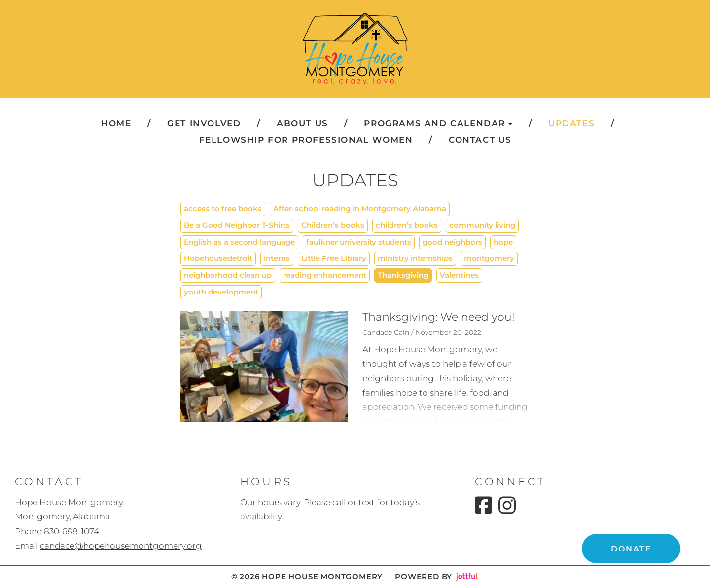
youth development (221, 292)
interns (277, 258)
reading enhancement (325, 275)
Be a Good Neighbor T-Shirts (237, 225)
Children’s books (333, 225)
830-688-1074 (71, 531)
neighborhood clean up (228, 275)
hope (503, 242)
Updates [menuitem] (571, 123)
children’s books (407, 225)
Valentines (459, 275)
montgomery (489, 258)
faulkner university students (359, 242)
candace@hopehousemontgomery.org (121, 546)
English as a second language (239, 242)
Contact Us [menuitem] (480, 140)
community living (482, 225)
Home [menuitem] (116, 123)
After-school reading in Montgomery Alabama (360, 208)
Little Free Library (334, 258)
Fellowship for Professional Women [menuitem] (306, 140)
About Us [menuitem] (302, 123)
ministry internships (415, 258)
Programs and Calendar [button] (438, 123)
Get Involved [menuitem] (204, 123)
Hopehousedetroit (218, 258)
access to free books (223, 208)
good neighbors (452, 242)
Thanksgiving (403, 275)
